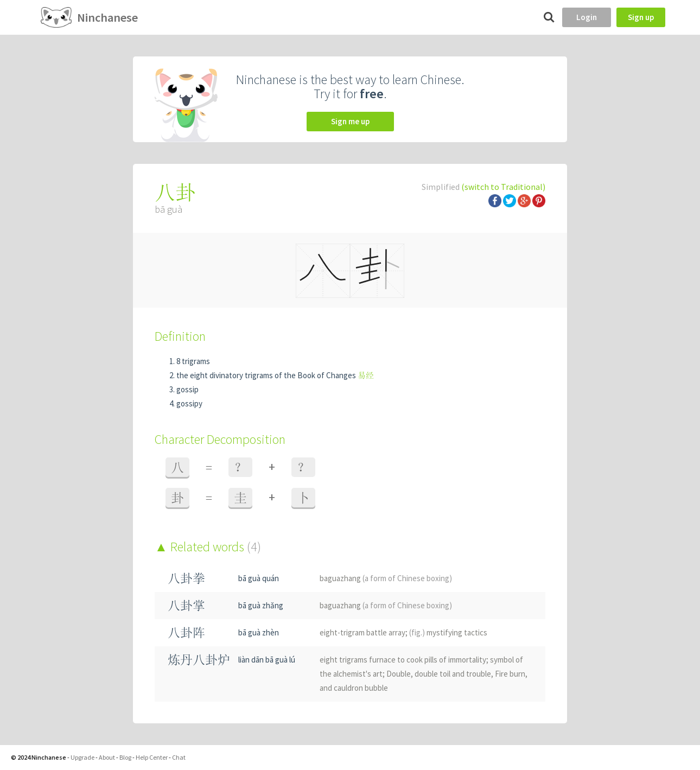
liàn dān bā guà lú (267, 660)
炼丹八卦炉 (199, 660)
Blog (125, 757)
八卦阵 (186, 632)
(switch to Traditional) (503, 187)
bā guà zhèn (259, 632)
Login (587, 17)
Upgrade (82, 757)
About (107, 757)
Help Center (152, 757)
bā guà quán (259, 578)
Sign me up (350, 121)
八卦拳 (186, 578)
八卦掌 (186, 605)
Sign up (641, 17)
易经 (366, 375)
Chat (179, 757)
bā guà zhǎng (261, 605)
